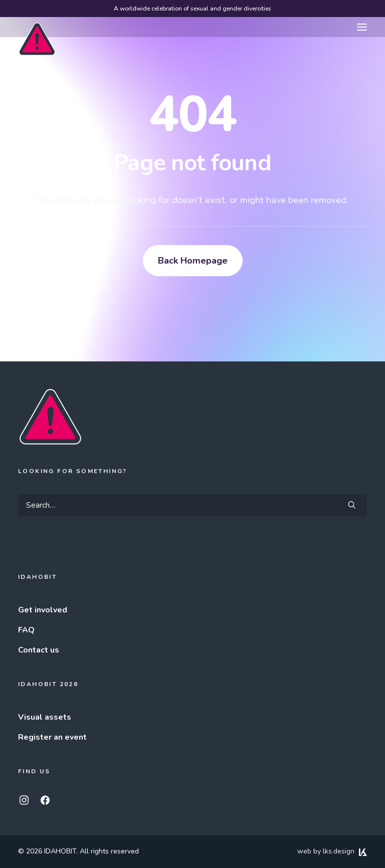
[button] (362, 27)
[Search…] (192, 505)
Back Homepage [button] (193, 261)
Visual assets (45, 717)
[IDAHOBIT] (37, 28)
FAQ (26, 630)
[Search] (192, 505)
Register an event (52, 737)
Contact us (39, 650)
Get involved (43, 610)
